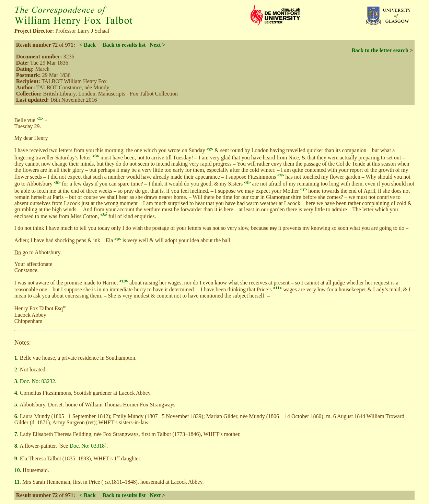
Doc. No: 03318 (87, 446)
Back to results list (124, 45)
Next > (157, 45)
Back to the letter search (380, 50)
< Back (88, 45)
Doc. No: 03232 (38, 381)
